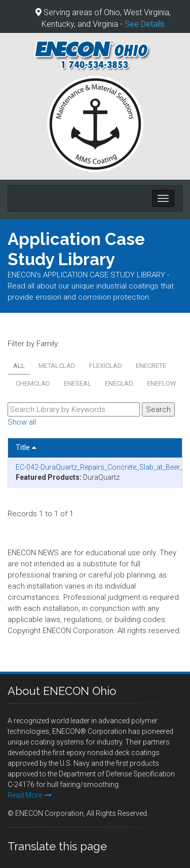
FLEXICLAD (106, 366)
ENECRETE (151, 366)
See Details (145, 24)
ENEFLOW (162, 383)
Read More (30, 795)
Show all (22, 422)
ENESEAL (78, 383)
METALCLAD (57, 366)
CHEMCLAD (33, 383)
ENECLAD (119, 383)
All (19, 366)
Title (26, 447)
